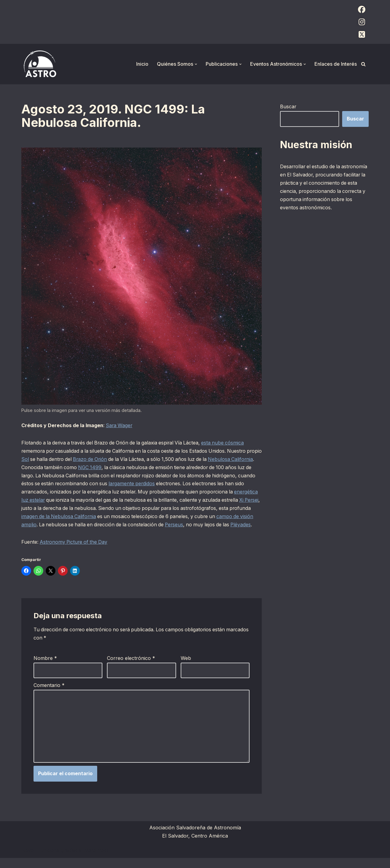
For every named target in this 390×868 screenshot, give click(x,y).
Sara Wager (120, 426)
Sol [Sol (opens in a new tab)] (42, 460)
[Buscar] (363, 64)
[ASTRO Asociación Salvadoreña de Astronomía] (40, 64)
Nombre (45, 668)
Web (186, 668)
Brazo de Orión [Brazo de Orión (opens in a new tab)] (109, 460)
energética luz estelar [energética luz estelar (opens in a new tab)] (82, 501)
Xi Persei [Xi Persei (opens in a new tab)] (93, 509)
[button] (196, 64)
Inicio (142, 64)
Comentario (49, 695)
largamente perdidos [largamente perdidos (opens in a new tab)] (180, 484)
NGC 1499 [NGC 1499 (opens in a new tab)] (116, 468)
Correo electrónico (131, 668)
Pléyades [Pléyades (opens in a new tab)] (100, 534)
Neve (27, 860)
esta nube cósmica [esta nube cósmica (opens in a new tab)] (229, 443)
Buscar (288, 106)
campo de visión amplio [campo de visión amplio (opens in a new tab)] (97, 526)
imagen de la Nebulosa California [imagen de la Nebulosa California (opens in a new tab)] (141, 518)
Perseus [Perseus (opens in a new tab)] (31, 534)
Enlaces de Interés (336, 64)
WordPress (96, 860)
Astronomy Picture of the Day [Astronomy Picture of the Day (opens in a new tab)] (75, 551)
